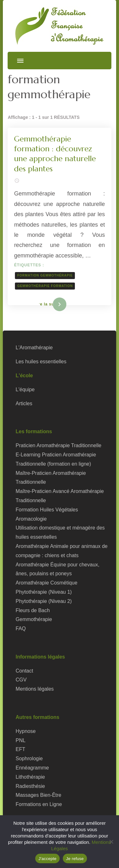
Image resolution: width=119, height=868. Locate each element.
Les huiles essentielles (41, 362)
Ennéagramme (32, 768)
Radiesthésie (30, 786)
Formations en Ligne (39, 804)
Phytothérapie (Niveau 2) (44, 601)
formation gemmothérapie (45, 275)
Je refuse (75, 859)
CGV (21, 680)
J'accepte (47, 859)
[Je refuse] (111, 842)
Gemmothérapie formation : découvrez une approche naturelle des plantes (55, 154)
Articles (24, 403)
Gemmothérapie (34, 619)
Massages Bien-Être (38, 795)
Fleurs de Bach (33, 610)
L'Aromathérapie (34, 348)
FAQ (21, 629)
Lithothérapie (30, 777)
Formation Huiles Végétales (47, 510)
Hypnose (26, 731)
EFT (20, 749)
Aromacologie (31, 519)
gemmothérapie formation (45, 286)
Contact (24, 671)
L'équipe (25, 390)
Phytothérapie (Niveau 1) (44, 592)
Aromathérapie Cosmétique (46, 583)
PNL (20, 740)
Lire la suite (49, 304)
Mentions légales (35, 689)
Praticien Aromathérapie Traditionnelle (58, 445)
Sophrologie (29, 759)
